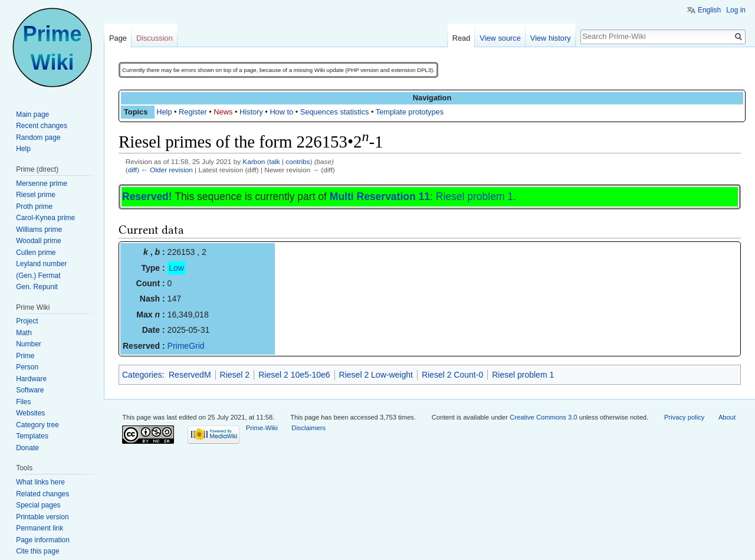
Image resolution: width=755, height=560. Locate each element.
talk (274, 161)
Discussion (155, 38)
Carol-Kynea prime (45, 218)
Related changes (42, 494)
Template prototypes (410, 112)
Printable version (42, 517)
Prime (25, 356)
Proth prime (34, 207)
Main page (32, 114)
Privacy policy (684, 417)
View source (500, 38)
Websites (30, 413)
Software (30, 390)
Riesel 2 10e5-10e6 (294, 375)
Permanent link (40, 528)
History (251, 112)
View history (551, 38)
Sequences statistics (335, 112)
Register (193, 112)
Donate (27, 448)
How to (281, 112)
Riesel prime (36, 195)
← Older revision (167, 170)
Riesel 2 (235, 375)
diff (132, 170)
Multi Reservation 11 (380, 197)
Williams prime (39, 230)
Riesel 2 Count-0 (452, 375)
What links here (40, 482)
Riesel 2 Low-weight (376, 375)
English (709, 10)
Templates (32, 436)
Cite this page (37, 551)
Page (118, 38)
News (223, 112)
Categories (142, 375)
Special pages (38, 505)
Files (23, 402)
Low (176, 268)
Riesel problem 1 (475, 197)
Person (27, 367)
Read (462, 38)
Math (24, 333)
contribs (298, 161)
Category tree (37, 425)
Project (27, 321)
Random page (38, 137)
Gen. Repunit (37, 287)
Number (29, 344)
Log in (736, 10)
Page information (43, 540)
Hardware (31, 379)
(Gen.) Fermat (38, 276)
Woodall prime (38, 241)
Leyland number (41, 264)
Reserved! (147, 197)
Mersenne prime (42, 184)
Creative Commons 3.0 (543, 417)
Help (164, 112)
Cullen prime (36, 253)
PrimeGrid (186, 346)
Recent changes (42, 126)
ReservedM (190, 375)
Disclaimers (308, 428)
